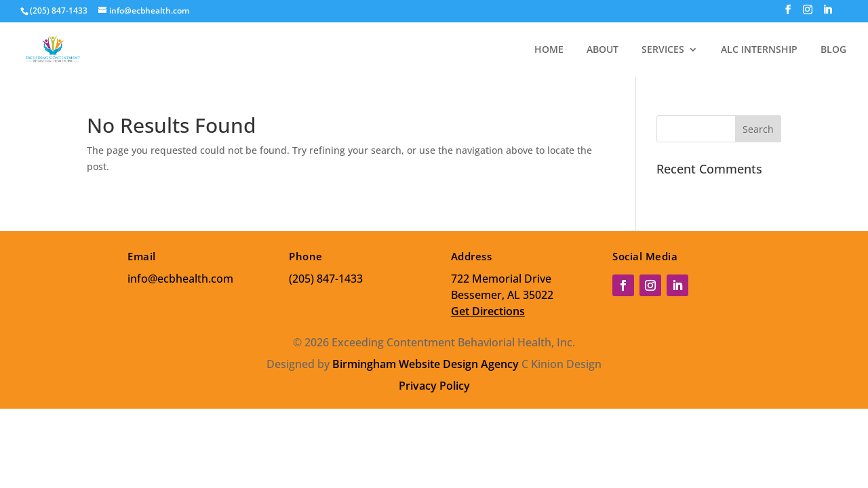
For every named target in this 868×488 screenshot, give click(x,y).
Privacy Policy (434, 386)
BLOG (833, 50)
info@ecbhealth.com (180, 279)
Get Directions (488, 311)
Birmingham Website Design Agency (426, 364)
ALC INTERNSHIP (759, 50)
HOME (549, 50)
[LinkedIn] (827, 14)
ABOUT (603, 50)
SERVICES (663, 50)
